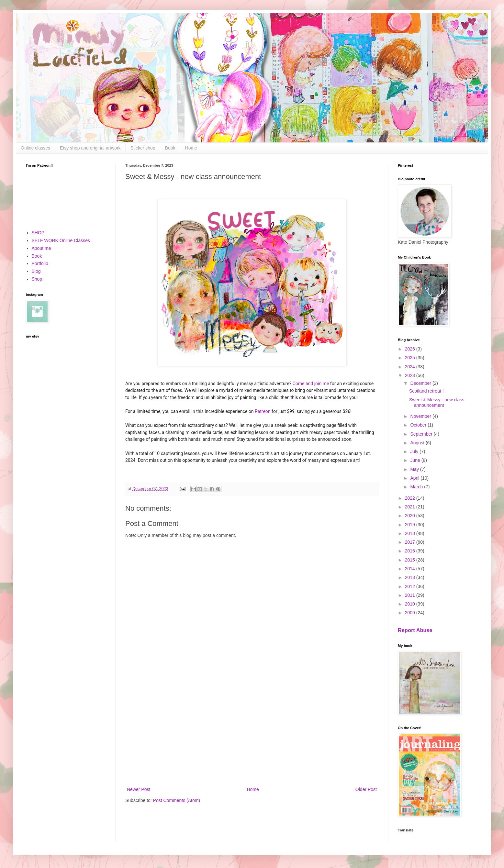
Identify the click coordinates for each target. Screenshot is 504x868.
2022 (411, 498)
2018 (411, 533)
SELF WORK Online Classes (61, 240)
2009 (411, 613)
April (415, 478)
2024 (411, 367)
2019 (411, 525)
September (422, 434)
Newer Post (139, 789)
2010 (411, 604)
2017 (411, 542)
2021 (411, 507)
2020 (411, 516)
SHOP (38, 233)
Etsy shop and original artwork (90, 148)
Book (170, 148)
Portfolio (40, 263)
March (417, 487)
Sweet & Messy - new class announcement (437, 402)
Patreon (263, 411)
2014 (411, 569)
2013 (411, 577)
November (421, 416)
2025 (411, 358)
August (418, 443)
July (415, 451)
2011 (411, 595)
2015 (411, 560)
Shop (37, 279)
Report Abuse (415, 630)
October (419, 425)
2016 (411, 551)
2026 (411, 349)
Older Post (366, 789)
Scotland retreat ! (426, 391)
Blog (36, 271)
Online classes (35, 148)
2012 (411, 586)
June (416, 460)
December (421, 383)
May (415, 469)
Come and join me (311, 384)
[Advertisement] (252, 732)
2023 (411, 375)
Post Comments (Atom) (177, 800)
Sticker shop (143, 148)
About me (41, 248)
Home (191, 148)
